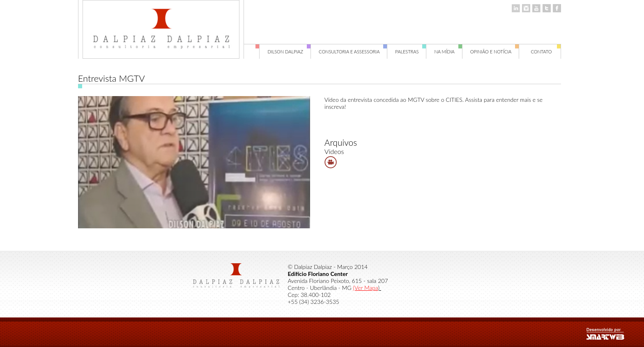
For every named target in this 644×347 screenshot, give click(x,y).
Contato (546, 52)
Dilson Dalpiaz (289, 52)
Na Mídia (448, 52)
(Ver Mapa (365, 288)
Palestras (411, 52)
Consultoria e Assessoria (353, 52)
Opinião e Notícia (495, 52)
